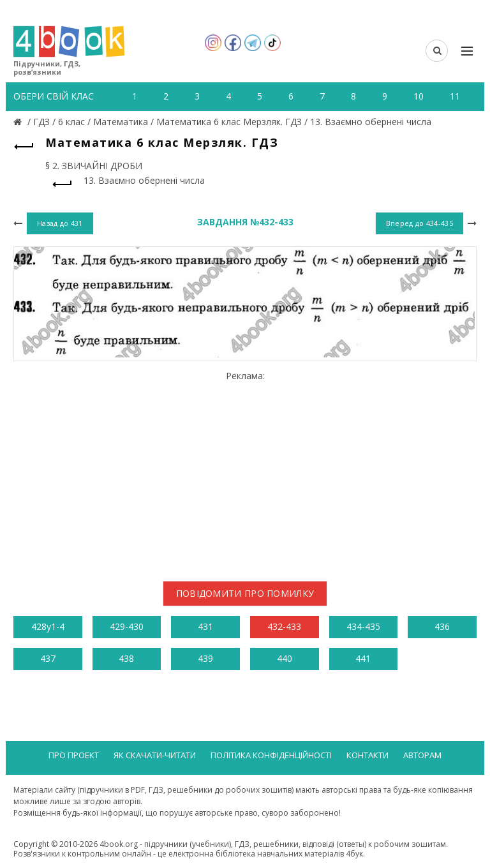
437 (48, 658)
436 (442, 626)
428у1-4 (48, 626)
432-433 (284, 626)
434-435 (363, 626)
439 (205, 658)
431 (205, 626)
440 (285, 658)
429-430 (127, 626)
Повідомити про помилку (245, 593)
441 (363, 658)
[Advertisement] (245, 471)
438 (126, 658)
